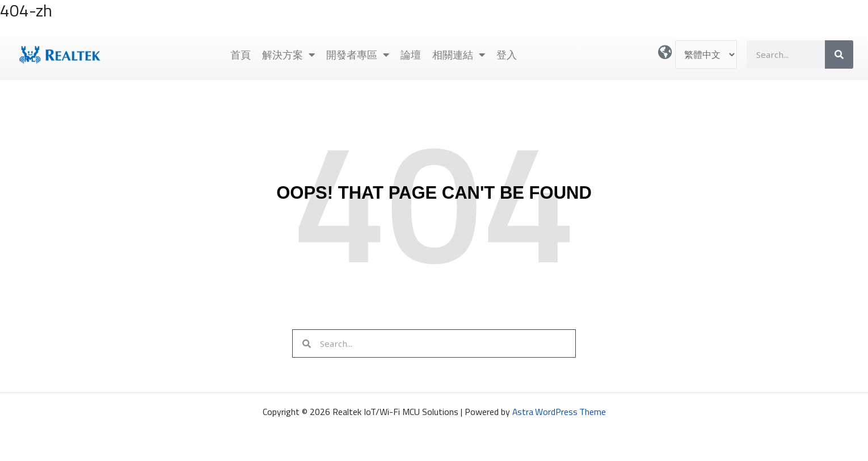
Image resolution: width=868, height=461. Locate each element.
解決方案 (288, 55)
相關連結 (459, 55)
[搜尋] (839, 55)
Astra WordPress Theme (559, 412)
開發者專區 (358, 55)
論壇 (411, 55)
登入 (507, 55)
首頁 (241, 55)
